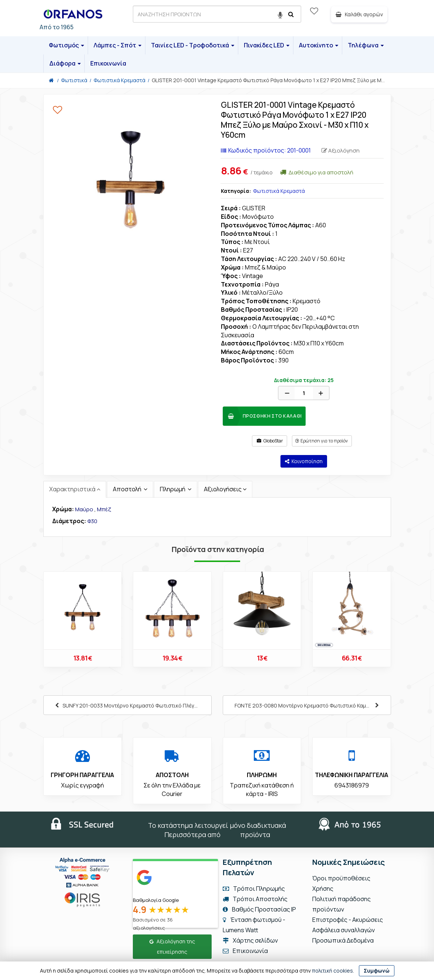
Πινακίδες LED (267, 45)
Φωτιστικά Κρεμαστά (279, 191)
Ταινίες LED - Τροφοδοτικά (193, 45)
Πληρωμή (173, 489)
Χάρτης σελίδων (250, 940)
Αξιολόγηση (341, 150)
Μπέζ (104, 509)
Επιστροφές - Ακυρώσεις (348, 920)
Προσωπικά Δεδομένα (343, 940)
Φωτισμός (66, 45)
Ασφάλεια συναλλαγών (344, 930)
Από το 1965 (57, 27)
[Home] (51, 80)
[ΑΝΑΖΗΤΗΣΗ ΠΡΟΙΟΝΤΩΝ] (217, 14)
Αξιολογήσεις (223, 489)
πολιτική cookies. (333, 971)
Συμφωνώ (377, 971)
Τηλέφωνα (366, 45)
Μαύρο (84, 509)
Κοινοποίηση (304, 461)
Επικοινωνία (108, 63)
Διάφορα (65, 63)
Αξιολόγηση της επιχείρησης (172, 946)
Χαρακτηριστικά (72, 489)
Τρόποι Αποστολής (255, 899)
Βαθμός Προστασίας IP (259, 909)
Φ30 (92, 521)
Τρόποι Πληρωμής (254, 889)
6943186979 (352, 785)
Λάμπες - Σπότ (117, 45)
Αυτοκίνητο (319, 45)
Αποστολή (128, 489)
